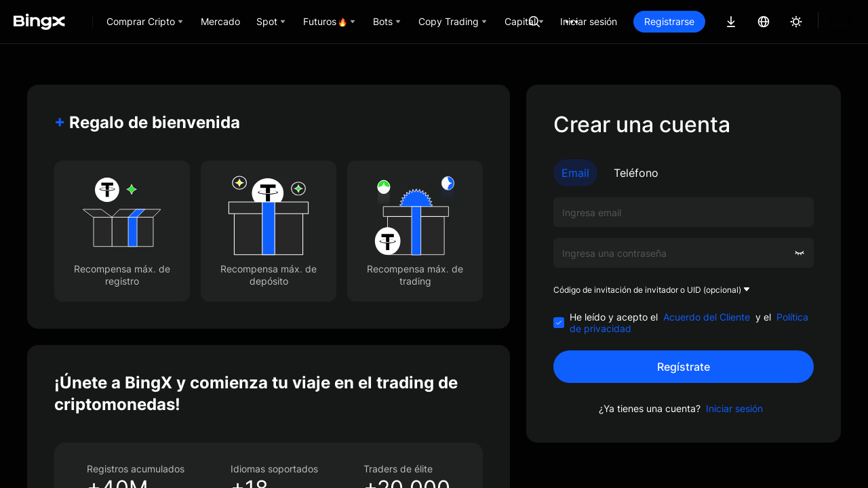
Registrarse (715, 21)
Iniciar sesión (635, 21)
